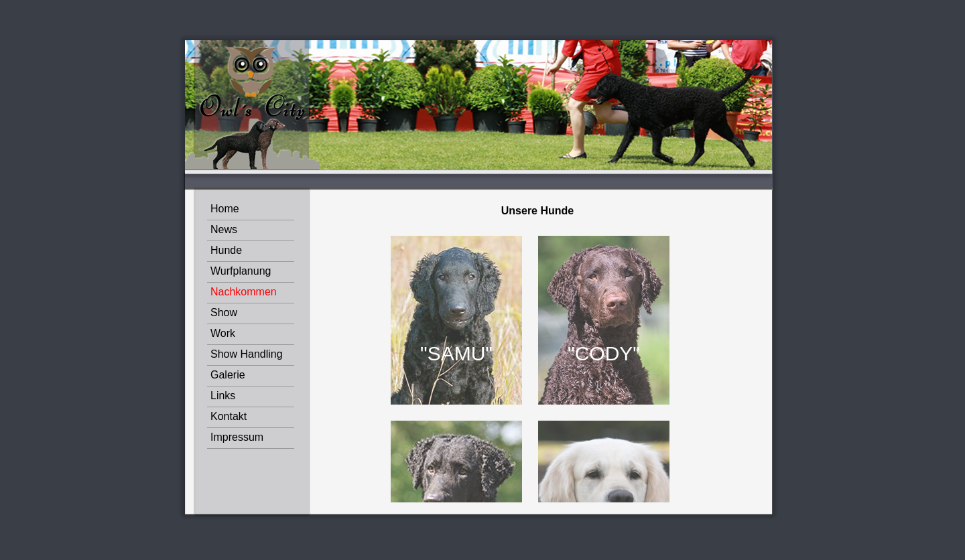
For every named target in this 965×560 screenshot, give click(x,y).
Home (225, 209)
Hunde (226, 250)
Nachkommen (244, 292)
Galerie (228, 375)
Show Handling (247, 354)
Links (223, 396)
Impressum (237, 437)
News (224, 229)
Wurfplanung (241, 271)
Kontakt (229, 416)
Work (223, 333)
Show (224, 312)
